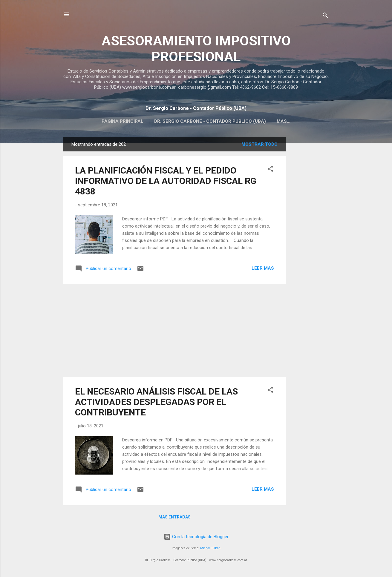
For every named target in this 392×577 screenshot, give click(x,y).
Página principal (122, 121)
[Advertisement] (310, 228)
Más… (284, 121)
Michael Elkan (210, 549)
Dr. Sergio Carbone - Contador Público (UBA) (210, 121)
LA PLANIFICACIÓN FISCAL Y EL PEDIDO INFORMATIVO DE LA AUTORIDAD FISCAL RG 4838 (166, 182)
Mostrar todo (259, 145)
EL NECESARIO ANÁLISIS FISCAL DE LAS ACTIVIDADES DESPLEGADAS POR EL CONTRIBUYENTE (156, 403)
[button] (270, 171)
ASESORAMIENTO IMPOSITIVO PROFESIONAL (196, 49)
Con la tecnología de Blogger (196, 538)
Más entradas (174, 518)
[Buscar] (325, 16)
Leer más (263, 269)
